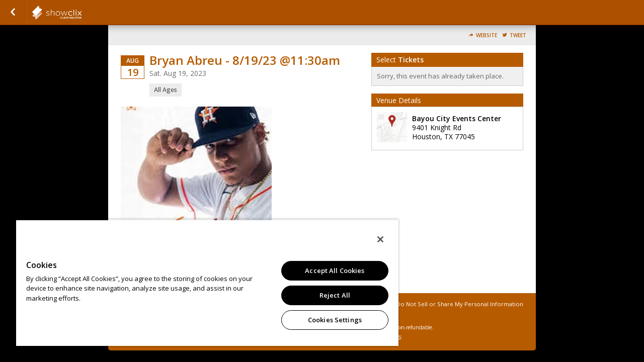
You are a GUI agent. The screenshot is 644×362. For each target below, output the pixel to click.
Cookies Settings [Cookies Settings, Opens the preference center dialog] (327, 320)
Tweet (518, 35)
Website (487, 35)
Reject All (327, 295)
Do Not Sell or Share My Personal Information (460, 304)
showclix (82, 13)
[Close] (371, 239)
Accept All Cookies (327, 270)
